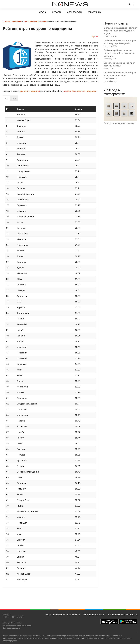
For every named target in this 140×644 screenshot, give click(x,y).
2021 (6, 98)
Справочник (94, 12)
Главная (7, 21)
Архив (95, 36)
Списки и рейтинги (31, 21)
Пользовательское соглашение (122, 615)
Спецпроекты (75, 12)
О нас (48, 615)
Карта (14, 98)
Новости (57, 12)
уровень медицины (30, 91)
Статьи (43, 12)
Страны (43, 21)
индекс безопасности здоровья (80, 91)
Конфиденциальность (94, 615)
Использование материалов (67, 615)
